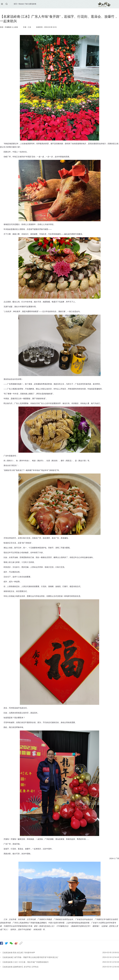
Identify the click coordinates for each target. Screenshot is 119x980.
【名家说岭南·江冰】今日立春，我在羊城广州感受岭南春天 (25, 962)
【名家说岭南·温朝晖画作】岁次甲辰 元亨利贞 (20, 967)
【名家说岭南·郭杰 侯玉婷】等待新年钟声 (18, 953)
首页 (15, 4)
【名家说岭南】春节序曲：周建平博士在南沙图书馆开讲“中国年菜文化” (30, 957)
